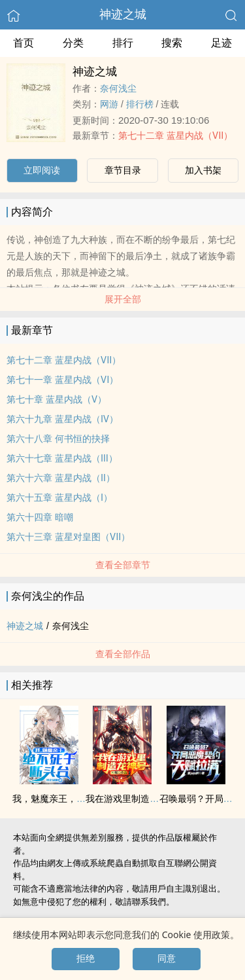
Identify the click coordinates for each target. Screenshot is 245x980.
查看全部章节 (123, 565)
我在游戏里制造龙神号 (131, 799)
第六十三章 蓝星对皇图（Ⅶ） (68, 537)
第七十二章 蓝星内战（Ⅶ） (175, 136)
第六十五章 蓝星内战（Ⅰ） (59, 498)
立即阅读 (42, 170)
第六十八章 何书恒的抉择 (58, 439)
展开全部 (123, 299)
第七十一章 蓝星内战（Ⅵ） (62, 380)
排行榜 (140, 104)
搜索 (172, 43)
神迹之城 (123, 14)
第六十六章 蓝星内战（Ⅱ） (61, 478)
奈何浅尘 (118, 88)
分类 (73, 43)
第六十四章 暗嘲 (40, 517)
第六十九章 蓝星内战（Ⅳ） (62, 419)
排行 (123, 43)
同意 (167, 958)
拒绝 (86, 958)
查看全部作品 (123, 654)
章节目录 (123, 170)
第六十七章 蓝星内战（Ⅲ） (62, 458)
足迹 (221, 43)
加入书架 (203, 170)
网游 (109, 104)
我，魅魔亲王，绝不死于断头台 (76, 799)
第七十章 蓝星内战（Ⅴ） (57, 399)
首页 (24, 43)
